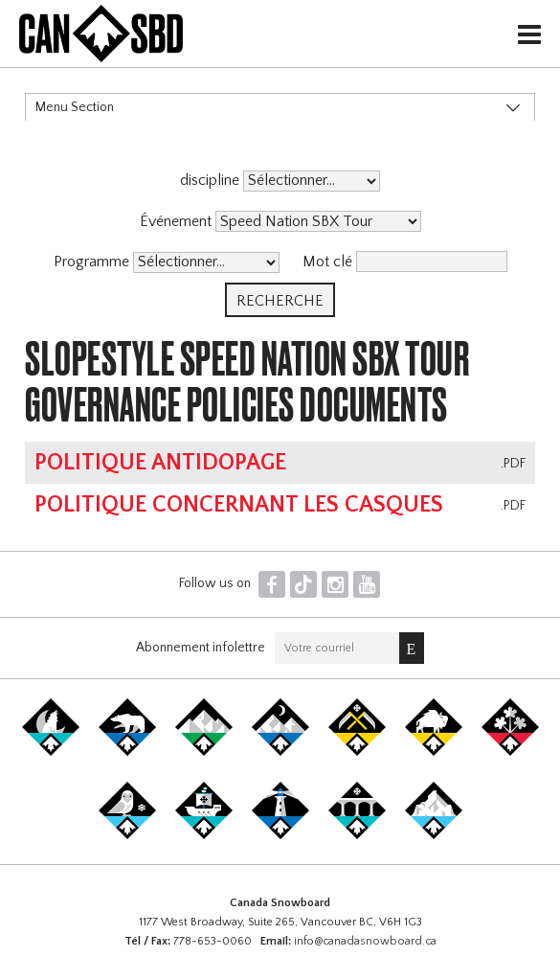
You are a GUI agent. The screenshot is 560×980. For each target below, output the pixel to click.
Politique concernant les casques (239, 505)
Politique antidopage (160, 463)
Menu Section (75, 107)
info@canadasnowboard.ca (365, 941)
